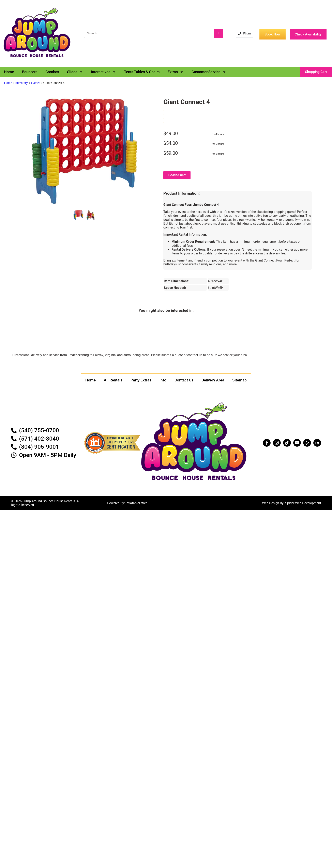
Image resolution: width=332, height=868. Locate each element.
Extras (176, 72)
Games (35, 83)
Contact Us (184, 380)
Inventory (21, 83)
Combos (52, 72)
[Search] (219, 33)
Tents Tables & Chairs (142, 72)
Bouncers (30, 72)
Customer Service (209, 72)
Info (163, 380)
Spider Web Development (303, 503)
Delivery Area (213, 380)
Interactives (103, 72)
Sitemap (239, 380)
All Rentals (113, 380)
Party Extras (141, 380)
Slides (75, 72)
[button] (316, 72)
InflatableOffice (137, 503)
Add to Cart (177, 175)
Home (9, 72)
